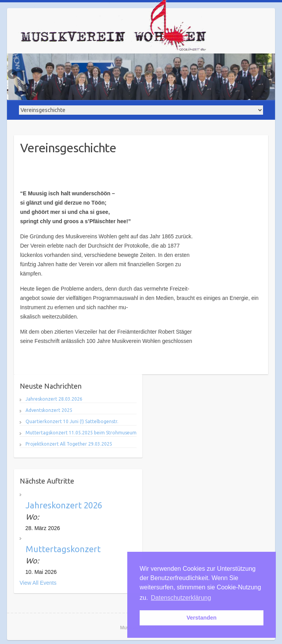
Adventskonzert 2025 (49, 410)
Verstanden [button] (202, 618)
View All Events (38, 583)
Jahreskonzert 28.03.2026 (54, 399)
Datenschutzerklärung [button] (181, 598)
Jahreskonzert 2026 (64, 505)
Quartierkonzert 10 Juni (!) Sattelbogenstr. (72, 421)
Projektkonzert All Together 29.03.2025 (69, 444)
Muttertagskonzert (63, 549)
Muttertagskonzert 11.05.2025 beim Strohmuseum (81, 433)
